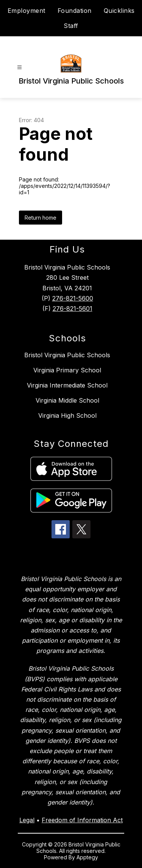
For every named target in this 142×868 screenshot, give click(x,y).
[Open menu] (20, 67)
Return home (41, 218)
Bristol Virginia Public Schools (67, 355)
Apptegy (87, 857)
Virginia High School (67, 415)
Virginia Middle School (67, 400)
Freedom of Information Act (82, 820)
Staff (71, 26)
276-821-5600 (73, 298)
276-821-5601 (73, 308)
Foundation (75, 11)
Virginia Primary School (67, 370)
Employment (27, 11)
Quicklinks (119, 11)
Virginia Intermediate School (67, 385)
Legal (27, 820)
